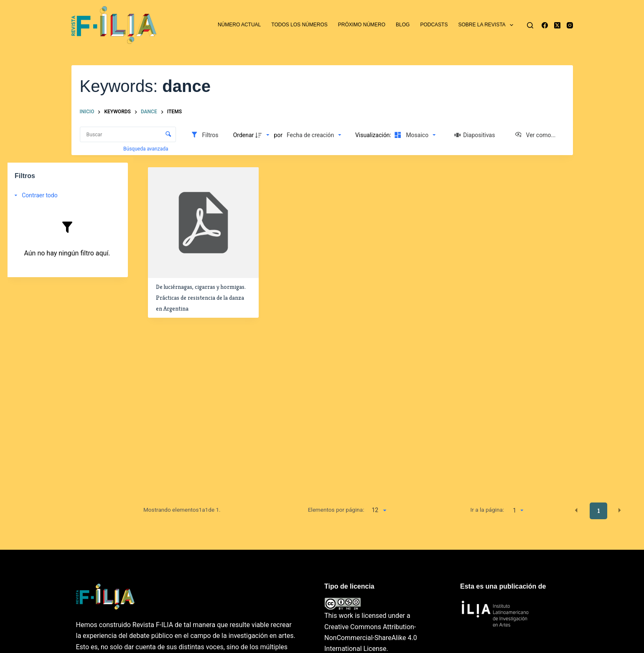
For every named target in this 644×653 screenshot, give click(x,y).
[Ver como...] (535, 135)
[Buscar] (530, 25)
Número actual (239, 25)
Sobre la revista (487, 25)
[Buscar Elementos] (128, 134)
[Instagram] (570, 25)
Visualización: (374, 135)
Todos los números (299, 25)
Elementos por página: (336, 510)
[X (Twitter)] (557, 25)
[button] (576, 510)
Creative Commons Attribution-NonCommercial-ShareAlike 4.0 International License (371, 638)
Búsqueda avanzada (146, 149)
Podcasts (434, 25)
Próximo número (362, 25)
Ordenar (244, 135)
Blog (403, 25)
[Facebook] (545, 25)
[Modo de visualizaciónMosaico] (414, 135)
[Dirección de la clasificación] (263, 135)
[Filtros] (205, 135)
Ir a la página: (487, 510)
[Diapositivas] (475, 135)
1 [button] (599, 511)
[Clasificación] (314, 135)
